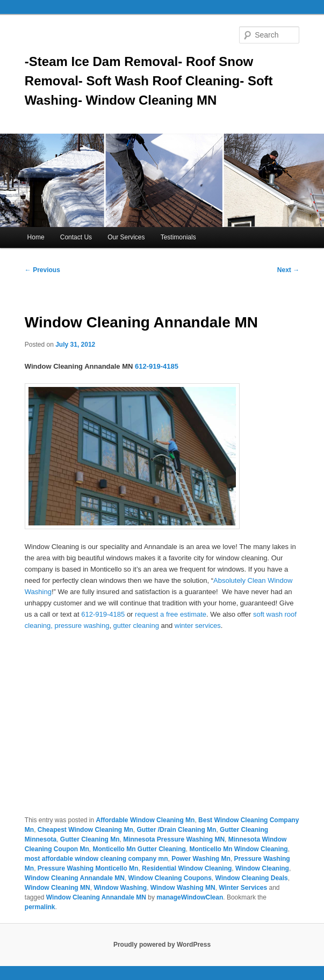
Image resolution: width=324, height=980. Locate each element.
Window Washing (120, 888)
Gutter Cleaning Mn (90, 839)
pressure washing (82, 626)
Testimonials (178, 237)
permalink (40, 907)
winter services (198, 626)
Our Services (126, 237)
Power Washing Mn (201, 859)
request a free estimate (171, 614)
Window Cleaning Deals (252, 878)
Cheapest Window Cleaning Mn (85, 830)
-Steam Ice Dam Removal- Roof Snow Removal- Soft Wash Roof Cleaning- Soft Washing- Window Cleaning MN (149, 81)
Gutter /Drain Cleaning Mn (176, 830)
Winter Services (243, 888)
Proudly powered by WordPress (162, 945)
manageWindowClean (190, 897)
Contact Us (76, 237)
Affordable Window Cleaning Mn (146, 820)
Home (36, 237)
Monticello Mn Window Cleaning (238, 849)
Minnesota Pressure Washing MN (174, 839)
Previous (42, 270)
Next (288, 270)
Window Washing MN (183, 888)
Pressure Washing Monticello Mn (88, 868)
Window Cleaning (262, 868)
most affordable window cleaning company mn (96, 859)
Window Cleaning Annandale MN (75, 878)
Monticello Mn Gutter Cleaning (139, 849)
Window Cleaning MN (57, 888)
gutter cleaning (137, 626)
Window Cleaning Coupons (170, 878)
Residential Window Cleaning (187, 868)
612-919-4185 (157, 366)
